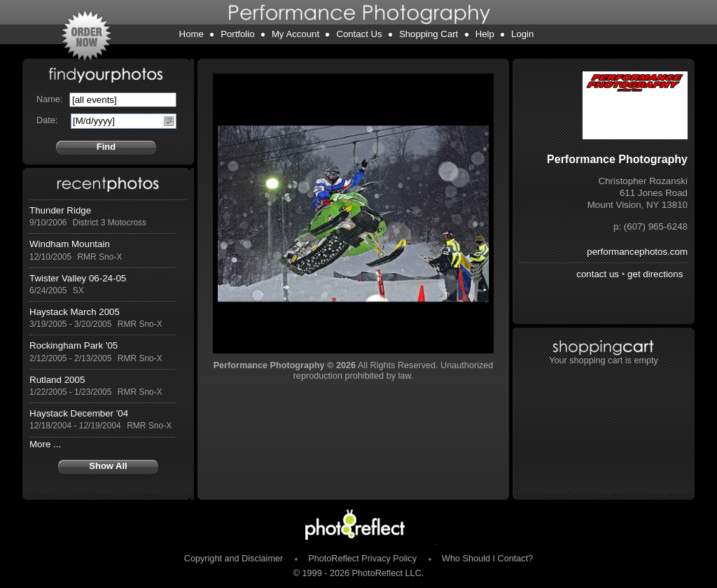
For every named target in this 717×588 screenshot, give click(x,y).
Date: (47, 120)
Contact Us (359, 34)
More (40, 444)
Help (485, 34)
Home (192, 34)
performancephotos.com (637, 252)
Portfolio (237, 34)
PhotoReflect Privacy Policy (362, 559)
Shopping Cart (429, 34)
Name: (49, 99)
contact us (598, 274)
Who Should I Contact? (487, 559)
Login (522, 34)
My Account (295, 34)
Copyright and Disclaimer (235, 559)
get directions (655, 274)
